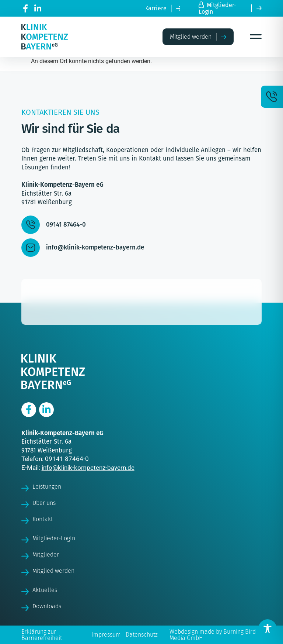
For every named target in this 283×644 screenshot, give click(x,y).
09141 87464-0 (67, 459)
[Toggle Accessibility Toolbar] (268, 628)
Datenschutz (142, 635)
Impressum (106, 635)
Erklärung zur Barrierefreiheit (42, 635)
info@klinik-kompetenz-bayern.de (88, 468)
